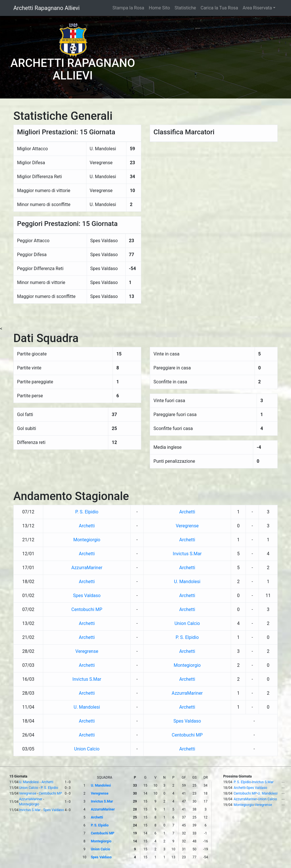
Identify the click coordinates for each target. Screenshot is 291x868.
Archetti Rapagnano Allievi (46, 8)
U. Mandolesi (187, 582)
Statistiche (185, 8)
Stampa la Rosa (128, 8)
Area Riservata (257, 8)
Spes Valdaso (87, 596)
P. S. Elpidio (87, 512)
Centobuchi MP (87, 609)
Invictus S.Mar (187, 554)
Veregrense (187, 526)
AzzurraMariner (87, 568)
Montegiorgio (87, 540)
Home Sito (160, 8)
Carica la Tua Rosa (219, 8)
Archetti (187, 512)
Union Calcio (187, 623)
